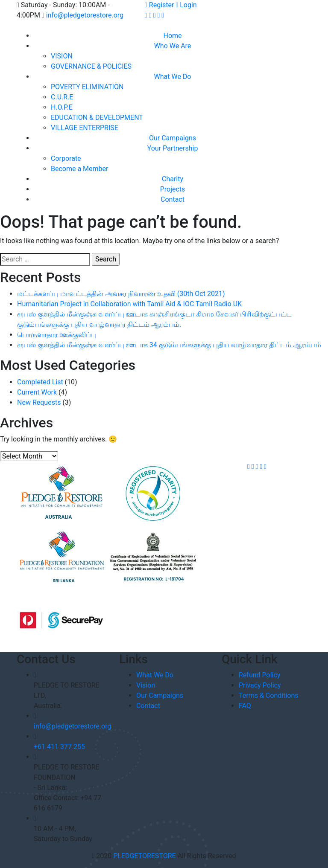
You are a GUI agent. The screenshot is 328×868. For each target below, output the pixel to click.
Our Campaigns (173, 138)
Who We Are (173, 46)
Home (172, 36)
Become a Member (79, 169)
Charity (173, 179)
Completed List (40, 382)
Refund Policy (259, 675)
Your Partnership (173, 148)
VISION (62, 56)
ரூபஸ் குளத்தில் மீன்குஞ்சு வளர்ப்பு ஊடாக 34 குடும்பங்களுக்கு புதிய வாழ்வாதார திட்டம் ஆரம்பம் (169, 345)
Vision (146, 685)
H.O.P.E (62, 107)
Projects (173, 189)
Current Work (37, 392)
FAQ (245, 706)
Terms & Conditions (269, 695)
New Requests (39, 402)
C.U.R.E (62, 97)
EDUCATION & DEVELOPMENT (97, 118)
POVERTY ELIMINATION (87, 87)
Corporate (66, 158)
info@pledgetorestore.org (85, 15)
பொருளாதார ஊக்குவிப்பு (57, 335)
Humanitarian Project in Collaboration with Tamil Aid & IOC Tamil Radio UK (129, 304)
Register (159, 5)
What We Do (173, 77)
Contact (173, 199)
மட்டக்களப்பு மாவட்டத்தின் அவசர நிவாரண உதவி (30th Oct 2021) (121, 294)
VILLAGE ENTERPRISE (85, 128)
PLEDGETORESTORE (145, 856)
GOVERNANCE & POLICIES (91, 66)
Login (186, 5)
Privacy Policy (260, 685)
